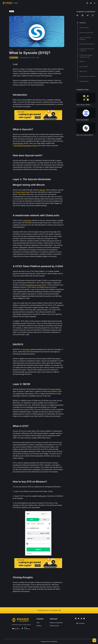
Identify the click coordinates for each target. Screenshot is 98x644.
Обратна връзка (54, 626)
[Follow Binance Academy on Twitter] (78, 619)
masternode (27, 220)
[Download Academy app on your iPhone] (16, 629)
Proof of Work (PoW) (23, 192)
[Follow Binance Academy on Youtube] (84, 619)
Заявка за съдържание (56, 623)
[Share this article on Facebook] (82, 15)
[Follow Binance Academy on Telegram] (81, 619)
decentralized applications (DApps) (26, 146)
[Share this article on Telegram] (88, 15)
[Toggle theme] (94, 3)
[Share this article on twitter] (77, 15)
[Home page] (7, 3)
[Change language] (91, 3)
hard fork (42, 190)
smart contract (56, 389)
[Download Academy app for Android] (26, 629)
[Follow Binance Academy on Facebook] (76, 619)
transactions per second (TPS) (36, 285)
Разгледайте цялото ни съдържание (49, 610)
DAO (27, 349)
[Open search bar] (87, 3)
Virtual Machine (18, 143)
